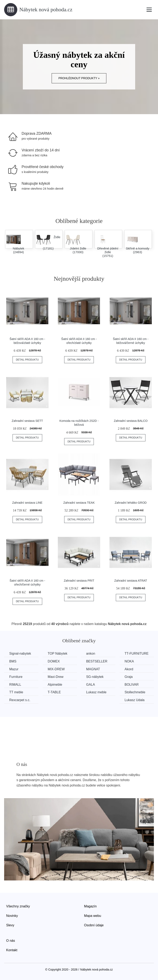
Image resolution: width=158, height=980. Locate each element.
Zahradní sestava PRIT (79, 581)
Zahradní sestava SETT (27, 421)
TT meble (16, 692)
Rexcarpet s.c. (20, 700)
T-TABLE (54, 692)
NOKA (129, 661)
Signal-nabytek (20, 654)
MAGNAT (93, 669)
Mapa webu (93, 916)
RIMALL (15, 685)
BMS (13, 661)
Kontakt (12, 950)
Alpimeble (55, 685)
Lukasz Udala (135, 700)
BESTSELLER (97, 661)
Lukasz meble (96, 692)
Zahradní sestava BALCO (131, 421)
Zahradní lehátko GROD (131, 503)
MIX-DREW (56, 669)
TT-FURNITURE (137, 654)
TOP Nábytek (58, 654)
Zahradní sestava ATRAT (131, 581)
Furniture (16, 677)
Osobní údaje (94, 925)
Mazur (14, 669)
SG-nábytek (95, 677)
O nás (11, 941)
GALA (91, 685)
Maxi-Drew (56, 677)
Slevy (10, 925)
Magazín (90, 906)
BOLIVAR (132, 685)
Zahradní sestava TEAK (79, 503)
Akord (129, 669)
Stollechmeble (135, 692)
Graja (129, 677)
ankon (91, 654)
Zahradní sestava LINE (27, 503)
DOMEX (54, 661)
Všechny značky (18, 906)
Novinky (12, 916)
